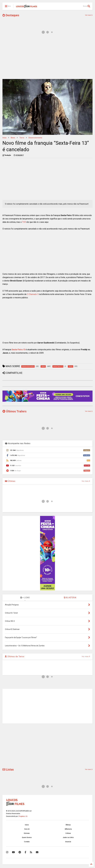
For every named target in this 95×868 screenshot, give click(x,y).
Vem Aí (27, 829)
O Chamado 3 (33, 294)
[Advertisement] (47, 58)
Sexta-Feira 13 (18, 350)
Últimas (10, 481)
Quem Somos (27, 837)
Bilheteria (68, 829)
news (13, 138)
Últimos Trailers (14, 411)
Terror (22, 138)
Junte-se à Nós (68, 837)
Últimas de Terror (15, 656)
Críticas (68, 833)
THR (24, 222)
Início (4, 138)
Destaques (11, 15)
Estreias (27, 833)
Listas (8, 770)
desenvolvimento (35, 138)
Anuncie (68, 842)
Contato (27, 842)
